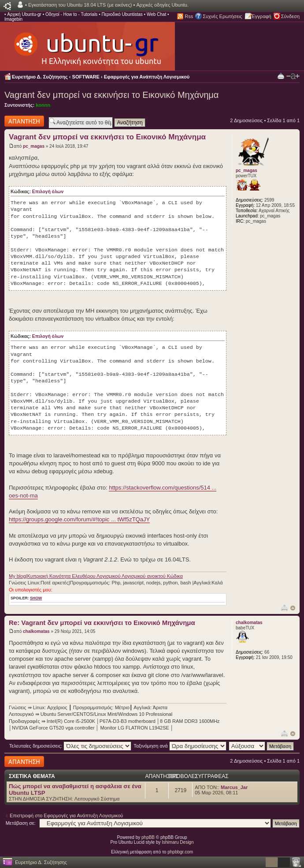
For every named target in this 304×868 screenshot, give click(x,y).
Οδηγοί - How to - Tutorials (71, 14)
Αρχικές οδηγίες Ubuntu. (162, 5)
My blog (17, 576)
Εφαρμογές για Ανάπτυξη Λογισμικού (147, 77)
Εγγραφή (262, 16)
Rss (189, 16)
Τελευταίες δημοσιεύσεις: (70, 746)
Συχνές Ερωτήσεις (222, 16)
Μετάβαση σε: (21, 823)
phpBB (148, 837)
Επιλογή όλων (48, 192)
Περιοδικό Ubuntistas (122, 14)
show (36, 598)
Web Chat (156, 14)
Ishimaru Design (178, 842)
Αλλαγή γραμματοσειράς (293, 76)
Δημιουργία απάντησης (24, 121)
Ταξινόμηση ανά (180, 746)
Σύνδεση (290, 16)
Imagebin (13, 19)
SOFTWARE (86, 77)
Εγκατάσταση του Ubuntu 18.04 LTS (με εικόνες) (80, 5)
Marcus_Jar (234, 787)
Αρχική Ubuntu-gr (24, 14)
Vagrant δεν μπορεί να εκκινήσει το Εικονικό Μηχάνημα (111, 95)
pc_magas (34, 146)
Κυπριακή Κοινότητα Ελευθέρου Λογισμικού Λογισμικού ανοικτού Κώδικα (105, 576)
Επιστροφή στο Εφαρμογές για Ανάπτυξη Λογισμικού (66, 816)
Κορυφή (293, 608)
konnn (43, 105)
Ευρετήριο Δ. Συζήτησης (40, 77)
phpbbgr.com (180, 852)
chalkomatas (36, 631)
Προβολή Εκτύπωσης (281, 76)
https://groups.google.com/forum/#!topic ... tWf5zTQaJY (79, 519)
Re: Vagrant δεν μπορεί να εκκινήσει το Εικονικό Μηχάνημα (102, 623)
